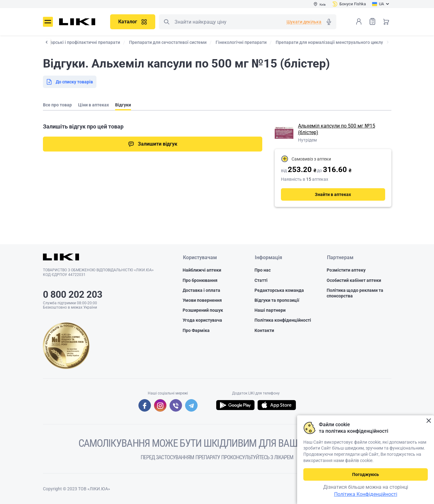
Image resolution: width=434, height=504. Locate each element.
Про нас (263, 270)
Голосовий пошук (329, 22)
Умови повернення (202, 300)
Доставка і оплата (201, 290)
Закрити (429, 421)
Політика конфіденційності (283, 320)
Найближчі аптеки (202, 270)
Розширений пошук (203, 310)
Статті (261, 280)
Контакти (264, 330)
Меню (48, 22)
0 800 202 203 (73, 294)
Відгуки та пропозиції (277, 300)
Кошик (386, 21)
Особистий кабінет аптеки (354, 280)
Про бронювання (200, 280)
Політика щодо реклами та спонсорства (355, 293)
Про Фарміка (196, 330)
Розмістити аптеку (346, 270)
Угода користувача (202, 320)
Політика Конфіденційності (366, 494)
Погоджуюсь (366, 474)
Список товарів (372, 21)
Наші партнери (270, 310)
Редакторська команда (279, 290)
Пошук (166, 22)
